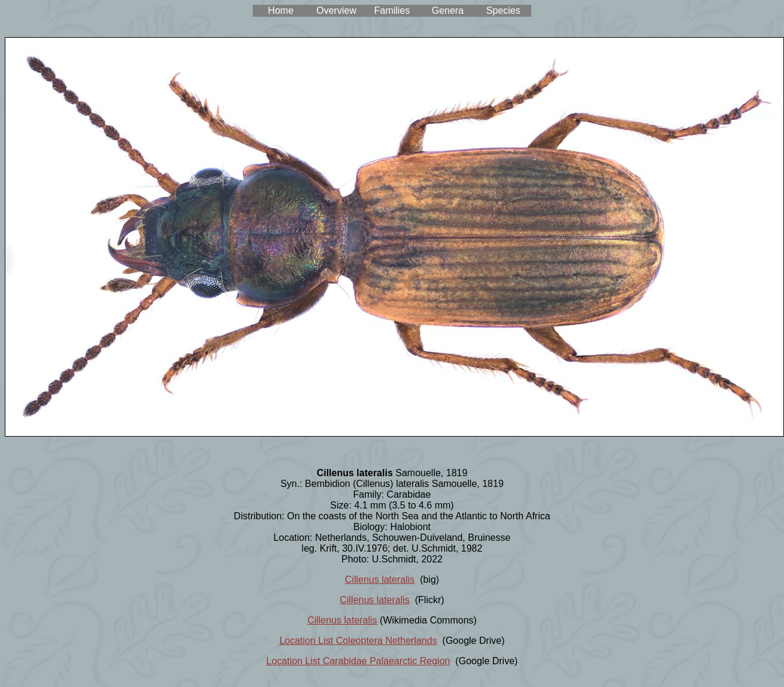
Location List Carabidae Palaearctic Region (358, 661)
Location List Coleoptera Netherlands (358, 641)
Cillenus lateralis (380, 579)
